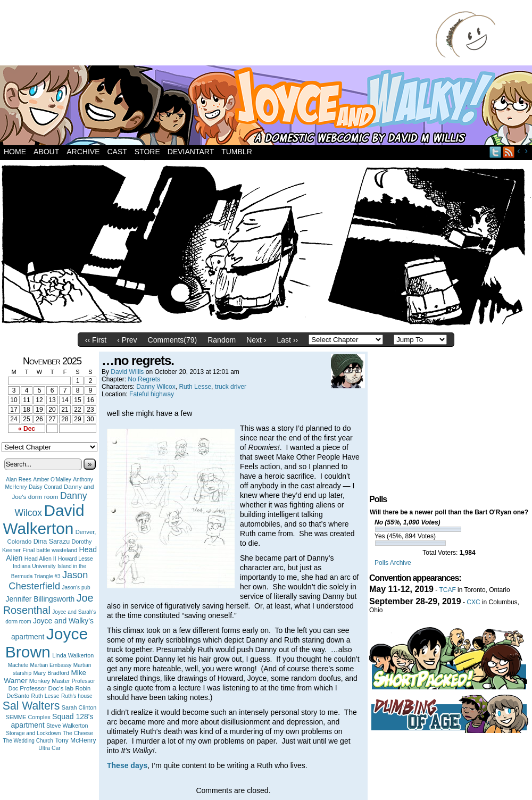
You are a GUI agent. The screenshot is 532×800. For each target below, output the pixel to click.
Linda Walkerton (73, 655)
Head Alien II (40, 559)
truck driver (231, 387)
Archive (83, 152)
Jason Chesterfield (48, 581)
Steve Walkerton (67, 726)
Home (15, 152)
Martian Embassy (51, 665)
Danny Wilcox (156, 387)
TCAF (447, 590)
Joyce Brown (47, 643)
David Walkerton (44, 519)
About (46, 152)
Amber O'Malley (52, 480)
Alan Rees (19, 480)
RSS (509, 152)
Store (147, 152)
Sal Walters (31, 706)
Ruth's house (77, 696)
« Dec (27, 429)
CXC (473, 602)
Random (222, 340)
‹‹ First (96, 340)
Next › (256, 340)
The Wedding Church (28, 741)
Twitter (496, 152)
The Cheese (78, 733)
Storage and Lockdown (33, 733)
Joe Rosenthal (48, 604)
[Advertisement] (220, 35)
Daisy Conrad (45, 487)
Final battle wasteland (50, 550)
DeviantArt (191, 152)
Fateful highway (152, 394)
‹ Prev (127, 340)
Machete (18, 665)
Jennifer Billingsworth (40, 599)
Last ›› (287, 340)
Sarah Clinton (79, 707)
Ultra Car (49, 748)
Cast (117, 152)
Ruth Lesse (45, 696)
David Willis (127, 372)
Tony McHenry (75, 740)
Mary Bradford (52, 673)
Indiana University (34, 566)
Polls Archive (393, 563)
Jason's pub (76, 587)
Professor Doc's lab (47, 688)
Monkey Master (50, 681)
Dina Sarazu (52, 541)
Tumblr (237, 152)
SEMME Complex (28, 717)
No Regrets (144, 379)
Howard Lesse (76, 559)
